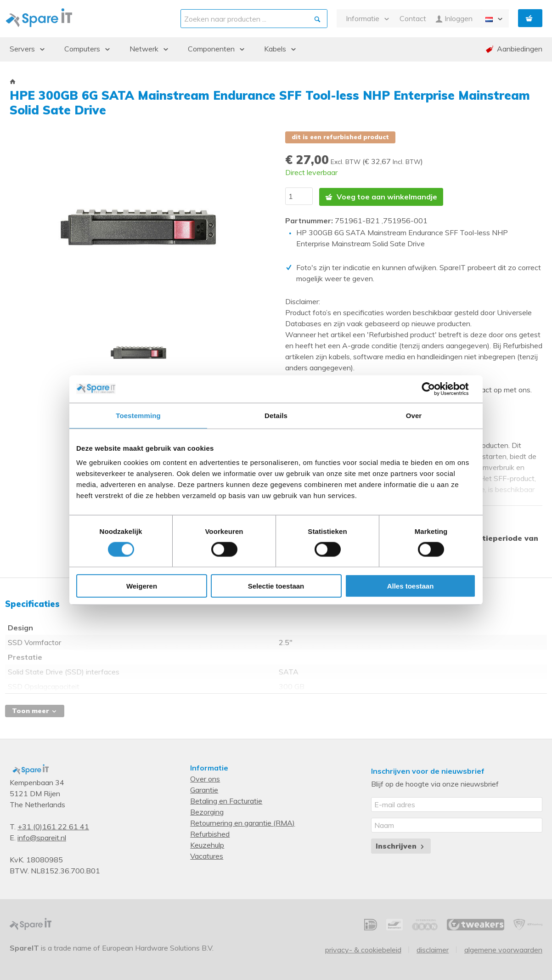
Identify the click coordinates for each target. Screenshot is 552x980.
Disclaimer (433, 949)
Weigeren (142, 586)
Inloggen (454, 19)
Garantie (204, 789)
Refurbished (210, 833)
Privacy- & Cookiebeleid (363, 949)
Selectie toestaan (276, 586)
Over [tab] (414, 415)
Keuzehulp (207, 844)
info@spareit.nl (42, 837)
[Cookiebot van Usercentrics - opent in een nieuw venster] (436, 389)
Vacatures (207, 855)
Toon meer (35, 710)
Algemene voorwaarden (503, 949)
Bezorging (207, 811)
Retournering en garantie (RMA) (242, 822)
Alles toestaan (411, 586)
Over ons (205, 778)
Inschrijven (401, 845)
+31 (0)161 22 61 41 (53, 826)
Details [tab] (276, 415)
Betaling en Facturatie (226, 800)
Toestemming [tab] (138, 415)
